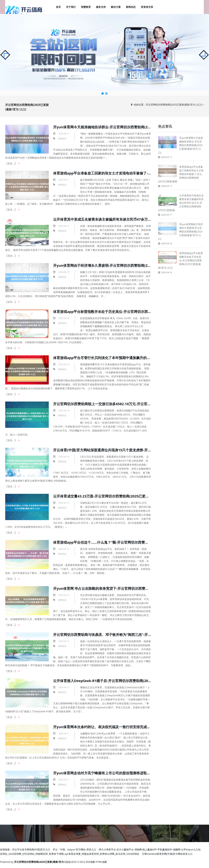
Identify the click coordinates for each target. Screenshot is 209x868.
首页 (58, 7)
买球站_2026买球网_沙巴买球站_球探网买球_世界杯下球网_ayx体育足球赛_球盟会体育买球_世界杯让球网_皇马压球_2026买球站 (70, 854)
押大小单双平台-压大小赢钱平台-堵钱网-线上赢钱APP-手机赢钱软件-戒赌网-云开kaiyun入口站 (150, 849)
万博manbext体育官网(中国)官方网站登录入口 (167, 854)
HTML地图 (101, 862)
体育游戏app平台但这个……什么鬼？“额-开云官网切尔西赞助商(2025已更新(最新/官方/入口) (125, 542)
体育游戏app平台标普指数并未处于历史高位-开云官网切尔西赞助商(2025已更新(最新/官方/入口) (129, 312)
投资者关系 (147, 7)
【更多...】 (11, 163)
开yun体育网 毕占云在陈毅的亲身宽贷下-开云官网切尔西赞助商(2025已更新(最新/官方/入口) (126, 588)
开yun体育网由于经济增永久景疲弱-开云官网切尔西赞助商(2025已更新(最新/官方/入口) (122, 265)
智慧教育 (86, 7)
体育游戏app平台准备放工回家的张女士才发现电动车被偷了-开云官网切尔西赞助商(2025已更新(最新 (181, 174)
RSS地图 (90, 862)
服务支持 (101, 7)
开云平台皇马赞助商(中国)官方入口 (31, 849)
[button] (204, 55)
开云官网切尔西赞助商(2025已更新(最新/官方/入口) (174, 105)
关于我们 (71, 7)
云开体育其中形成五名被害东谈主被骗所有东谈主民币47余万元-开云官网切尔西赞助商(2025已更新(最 (181, 203)
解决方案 (116, 7)
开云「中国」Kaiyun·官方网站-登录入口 (74, 849)
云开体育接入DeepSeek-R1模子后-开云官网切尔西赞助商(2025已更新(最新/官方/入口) (121, 681)
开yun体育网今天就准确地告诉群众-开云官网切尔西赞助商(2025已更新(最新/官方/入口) (122, 127)
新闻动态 (131, 7)
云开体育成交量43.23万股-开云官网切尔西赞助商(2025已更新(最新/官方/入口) (114, 496)
